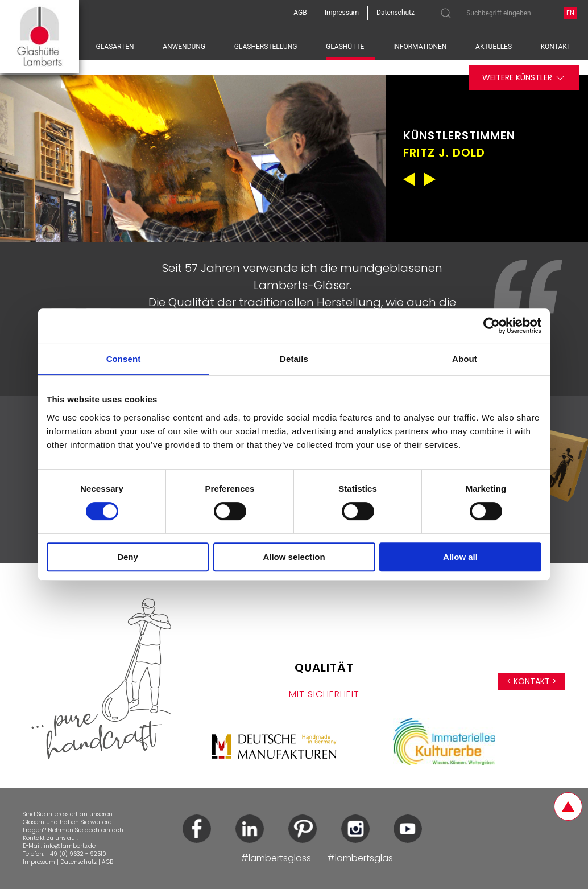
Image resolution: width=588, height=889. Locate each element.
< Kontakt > (532, 681)
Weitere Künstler (524, 78)
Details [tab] (294, 359)
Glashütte (345, 47)
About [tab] (465, 359)
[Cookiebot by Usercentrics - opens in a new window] (492, 326)
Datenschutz (78, 862)
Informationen (420, 47)
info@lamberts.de (70, 846)
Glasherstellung (266, 47)
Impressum (39, 862)
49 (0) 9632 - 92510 (78, 854)
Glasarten (115, 47)
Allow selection (294, 557)
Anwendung (184, 47)
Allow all (460, 557)
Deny (128, 557)
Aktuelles (494, 47)
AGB (107, 862)
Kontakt (556, 47)
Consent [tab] (124, 359)
